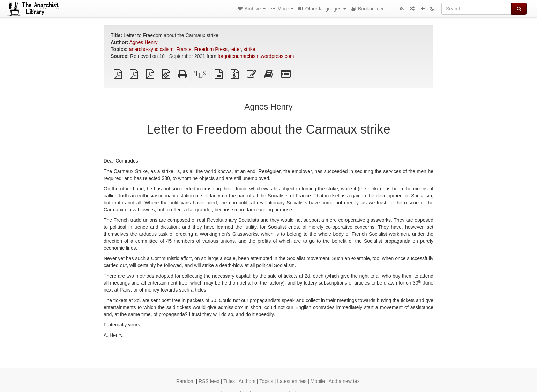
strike (249, 49)
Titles (229, 381)
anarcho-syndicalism (151, 49)
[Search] (476, 9)
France (184, 49)
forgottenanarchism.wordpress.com (256, 56)
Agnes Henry (144, 42)
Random (185, 381)
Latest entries (292, 381)
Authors (247, 381)
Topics (266, 381)
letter (236, 49)
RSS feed (209, 381)
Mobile (318, 381)
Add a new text (345, 381)
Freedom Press (211, 49)
